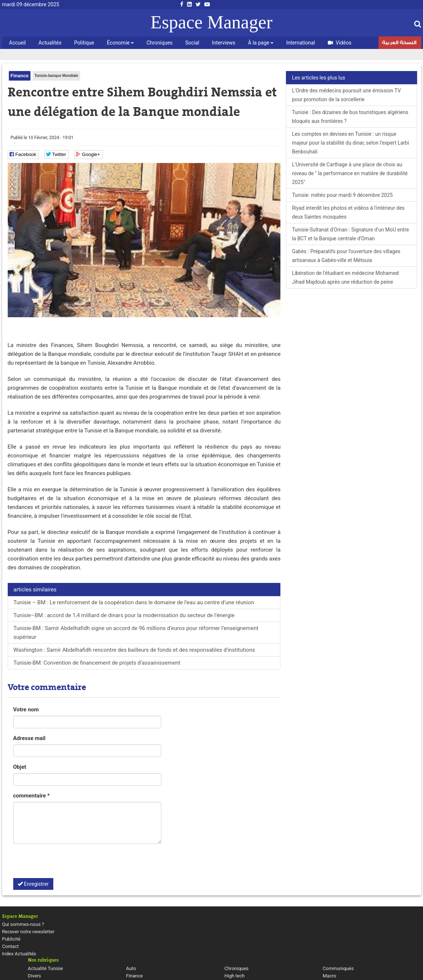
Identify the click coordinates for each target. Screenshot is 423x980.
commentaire (32, 796)
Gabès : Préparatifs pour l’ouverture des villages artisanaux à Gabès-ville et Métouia (346, 256)
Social (192, 43)
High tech (235, 976)
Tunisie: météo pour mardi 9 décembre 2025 (342, 195)
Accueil (18, 43)
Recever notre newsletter (28, 932)
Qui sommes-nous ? (23, 924)
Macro (329, 976)
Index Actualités (19, 954)
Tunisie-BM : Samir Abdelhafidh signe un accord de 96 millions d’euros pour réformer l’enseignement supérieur (136, 633)
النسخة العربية (399, 43)
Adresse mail (29, 738)
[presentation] (69, 864)
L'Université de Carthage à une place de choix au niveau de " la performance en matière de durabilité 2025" (350, 173)
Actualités (50, 43)
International (301, 43)
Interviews (224, 43)
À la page (261, 43)
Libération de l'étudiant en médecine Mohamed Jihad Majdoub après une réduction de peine (345, 277)
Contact (10, 946)
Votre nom (26, 710)
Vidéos (340, 43)
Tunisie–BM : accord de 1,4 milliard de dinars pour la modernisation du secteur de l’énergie (124, 615)
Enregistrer (33, 884)
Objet (20, 767)
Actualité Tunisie (46, 968)
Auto (131, 968)
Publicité (11, 939)
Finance (20, 76)
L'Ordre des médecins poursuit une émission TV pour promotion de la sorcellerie (346, 95)
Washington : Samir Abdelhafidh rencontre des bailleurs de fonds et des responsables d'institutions (134, 650)
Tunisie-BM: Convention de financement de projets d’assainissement (97, 663)
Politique (84, 43)
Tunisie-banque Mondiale (56, 76)
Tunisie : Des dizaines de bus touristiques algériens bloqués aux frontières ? (350, 117)
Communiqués (338, 968)
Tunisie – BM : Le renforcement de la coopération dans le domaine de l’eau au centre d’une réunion (134, 602)
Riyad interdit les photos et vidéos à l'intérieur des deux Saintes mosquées (348, 212)
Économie (120, 43)
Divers (35, 976)
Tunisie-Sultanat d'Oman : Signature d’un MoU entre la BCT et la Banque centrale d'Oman (350, 234)
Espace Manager (212, 22)
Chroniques (160, 43)
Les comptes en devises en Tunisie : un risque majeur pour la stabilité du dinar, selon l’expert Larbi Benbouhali (350, 143)
